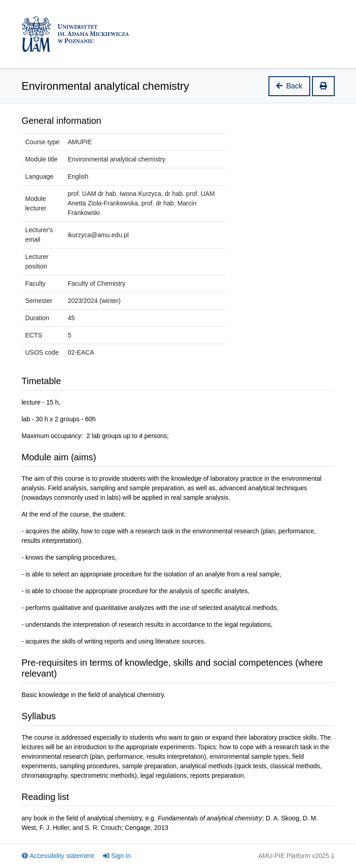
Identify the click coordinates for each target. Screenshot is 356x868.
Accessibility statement (58, 856)
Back (289, 86)
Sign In (117, 856)
